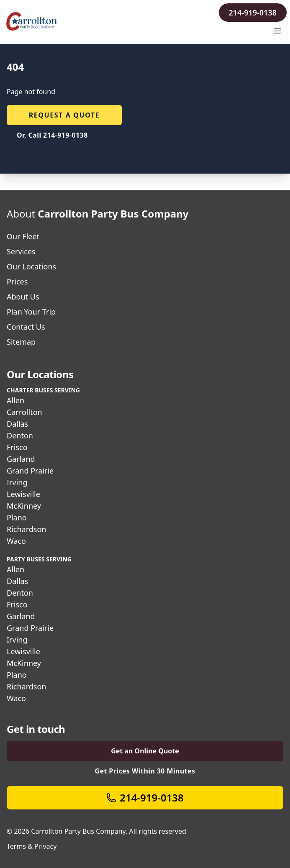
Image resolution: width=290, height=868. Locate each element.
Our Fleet (23, 236)
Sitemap (21, 342)
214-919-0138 (253, 13)
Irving (17, 482)
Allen (15, 400)
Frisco (17, 447)
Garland (21, 459)
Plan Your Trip (31, 312)
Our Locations (31, 266)
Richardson (26, 529)
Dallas (17, 424)
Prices (17, 282)
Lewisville (23, 494)
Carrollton (24, 412)
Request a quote (64, 115)
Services (21, 251)
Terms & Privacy (32, 846)
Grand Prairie (30, 471)
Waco (16, 541)
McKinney (24, 506)
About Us (23, 297)
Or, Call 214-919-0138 (52, 135)
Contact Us (26, 327)
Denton (20, 435)
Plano (17, 517)
